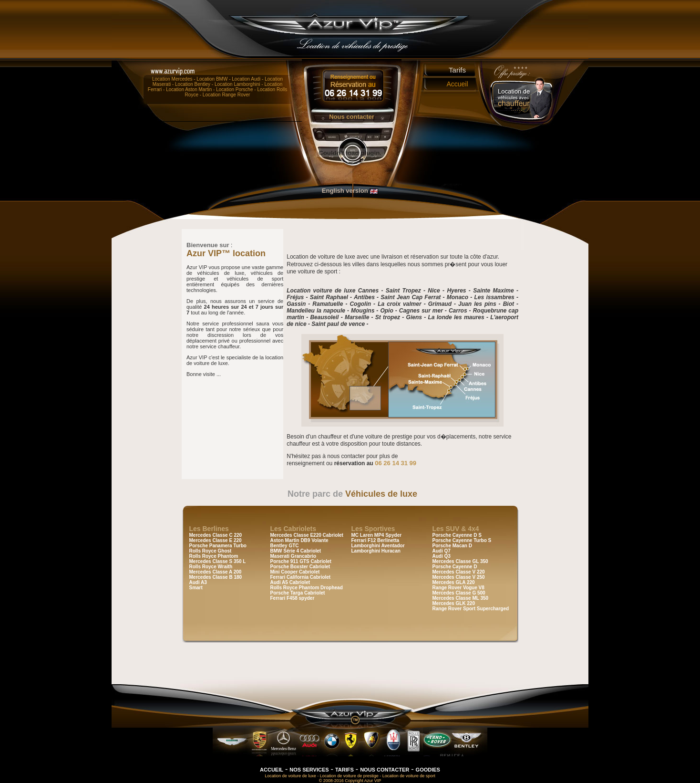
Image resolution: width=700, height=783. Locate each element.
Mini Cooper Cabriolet (295, 572)
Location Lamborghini (237, 84)
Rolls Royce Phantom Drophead (307, 588)
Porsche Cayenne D (455, 567)
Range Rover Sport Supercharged (471, 609)
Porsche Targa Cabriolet (298, 593)
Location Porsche (234, 89)
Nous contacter (352, 117)
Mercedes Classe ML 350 (461, 598)
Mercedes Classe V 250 (459, 577)
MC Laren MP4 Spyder (377, 535)
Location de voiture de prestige (349, 776)
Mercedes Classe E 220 (216, 540)
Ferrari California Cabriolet (301, 577)
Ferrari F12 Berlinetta (376, 540)
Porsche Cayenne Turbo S (462, 540)
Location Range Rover (226, 95)
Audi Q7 (442, 551)
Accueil (457, 84)
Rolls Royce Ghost (211, 551)
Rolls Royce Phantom (214, 556)
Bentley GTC (285, 546)
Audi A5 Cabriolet (290, 582)
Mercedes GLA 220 (454, 582)
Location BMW (212, 79)
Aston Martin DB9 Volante (299, 540)
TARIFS (345, 770)
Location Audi (246, 79)
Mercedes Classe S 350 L (218, 561)
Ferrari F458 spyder (293, 598)
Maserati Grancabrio (293, 556)
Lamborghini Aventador (378, 546)
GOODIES (428, 770)
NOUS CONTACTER (385, 770)
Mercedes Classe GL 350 (460, 561)
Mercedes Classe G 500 (459, 593)
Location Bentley (193, 84)
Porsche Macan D (452, 546)
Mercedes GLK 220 (454, 603)
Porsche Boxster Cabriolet (300, 567)
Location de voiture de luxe (290, 776)
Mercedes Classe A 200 (216, 572)
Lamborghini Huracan (376, 551)
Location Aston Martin (189, 89)
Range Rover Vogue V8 (458, 588)
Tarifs (457, 70)
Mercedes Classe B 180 (216, 577)
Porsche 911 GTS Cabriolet (301, 561)
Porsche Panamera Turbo (218, 546)
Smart (196, 588)
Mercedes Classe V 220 (459, 572)
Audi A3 (198, 582)
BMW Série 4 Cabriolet (296, 551)
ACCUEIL (272, 770)
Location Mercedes (172, 79)
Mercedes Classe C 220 (216, 535)
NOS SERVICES (309, 770)
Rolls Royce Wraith (211, 567)
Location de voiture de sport (409, 776)
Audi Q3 (442, 556)
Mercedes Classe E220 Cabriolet (307, 535)
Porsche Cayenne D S (457, 535)
